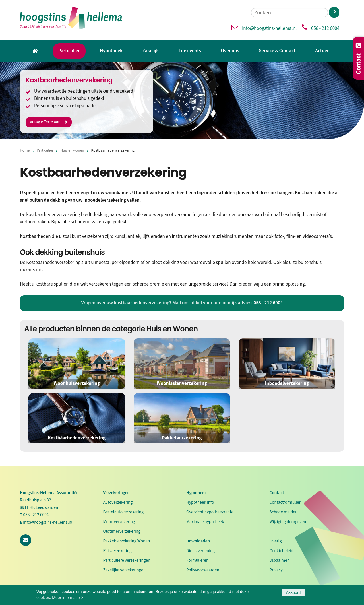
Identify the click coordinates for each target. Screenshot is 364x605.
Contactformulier (285, 502)
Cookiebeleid (282, 551)
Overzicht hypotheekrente (210, 512)
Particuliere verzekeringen (127, 560)
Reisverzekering (117, 551)
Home (25, 150)
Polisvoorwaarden (203, 570)
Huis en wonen (72, 150)
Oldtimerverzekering (122, 531)
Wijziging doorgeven (288, 522)
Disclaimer (279, 560)
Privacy (276, 570)
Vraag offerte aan (45, 122)
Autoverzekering (118, 502)
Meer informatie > (68, 598)
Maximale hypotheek (205, 522)
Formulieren (197, 560)
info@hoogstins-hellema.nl (269, 28)
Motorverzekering (119, 522)
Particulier (45, 150)
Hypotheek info (200, 502)
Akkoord (293, 592)
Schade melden (284, 512)
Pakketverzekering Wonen (127, 541)
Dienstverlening (200, 551)
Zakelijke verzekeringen (125, 570)
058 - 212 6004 (325, 28)
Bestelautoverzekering (123, 512)
